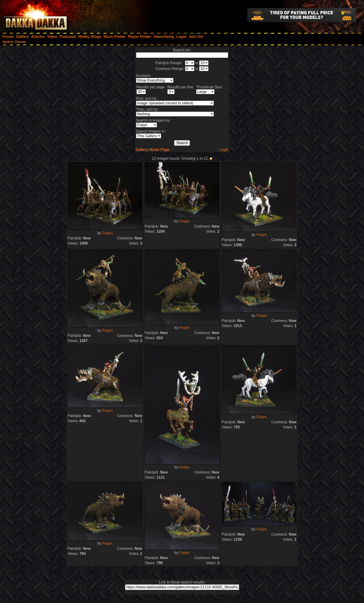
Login (224, 150)
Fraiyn (107, 233)
